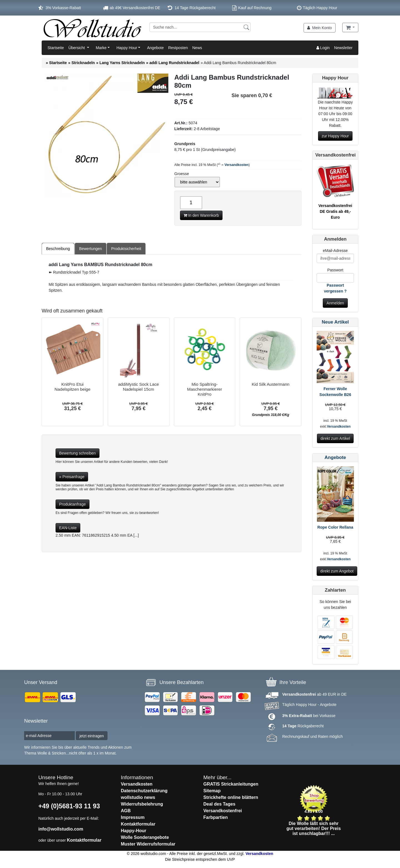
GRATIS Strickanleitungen (231, 784)
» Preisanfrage (72, 477)
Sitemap (212, 791)
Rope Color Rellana (335, 527)
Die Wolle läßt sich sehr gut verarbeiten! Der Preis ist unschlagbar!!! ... (314, 828)
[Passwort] (335, 278)
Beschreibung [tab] (58, 249)
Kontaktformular (84, 840)
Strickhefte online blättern (231, 797)
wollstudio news (138, 797)
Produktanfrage (72, 504)
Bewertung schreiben (77, 453)
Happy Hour (127, 48)
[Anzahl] (191, 203)
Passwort (335, 270)
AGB (126, 811)
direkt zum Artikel (335, 438)
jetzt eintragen (92, 736)
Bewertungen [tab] (91, 249)
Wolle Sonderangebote (145, 837)
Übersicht (77, 48)
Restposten (178, 48)
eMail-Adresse (335, 251)
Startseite (56, 48)
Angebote (155, 48)
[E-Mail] (335, 258)
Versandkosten (237, 165)
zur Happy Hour (335, 136)
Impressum (133, 817)
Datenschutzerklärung (144, 791)
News (197, 48)
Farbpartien (216, 817)
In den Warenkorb (201, 215)
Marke (101, 48)
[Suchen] (246, 27)
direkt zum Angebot (337, 571)
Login (323, 48)
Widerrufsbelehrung (142, 804)
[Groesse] (197, 182)
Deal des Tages (219, 804)
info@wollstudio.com (61, 829)
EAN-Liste (68, 528)
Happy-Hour (134, 831)
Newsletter (343, 48)
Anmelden (335, 303)
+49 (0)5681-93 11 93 (69, 806)
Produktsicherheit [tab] (126, 249)
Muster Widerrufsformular (148, 844)
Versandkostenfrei (223, 811)
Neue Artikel (335, 322)
